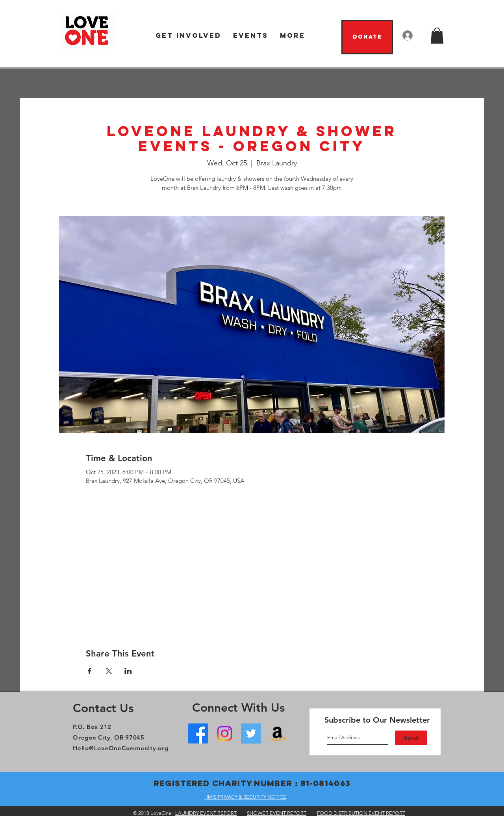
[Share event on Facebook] (90, 671)
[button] (188, 36)
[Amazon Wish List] (277, 733)
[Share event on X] (109, 671)
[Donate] (367, 37)
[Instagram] (225, 733)
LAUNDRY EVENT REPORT (206, 813)
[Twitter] (251, 733)
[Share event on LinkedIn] (128, 671)
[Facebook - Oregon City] (198, 733)
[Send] (411, 738)
